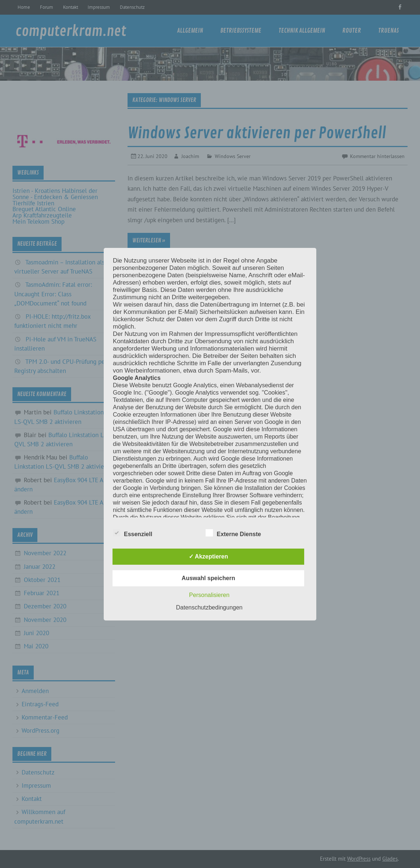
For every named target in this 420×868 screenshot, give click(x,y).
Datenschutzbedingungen (209, 607)
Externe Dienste (233, 533)
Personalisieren (209, 595)
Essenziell (132, 533)
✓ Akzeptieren (209, 556)
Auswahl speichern (209, 578)
